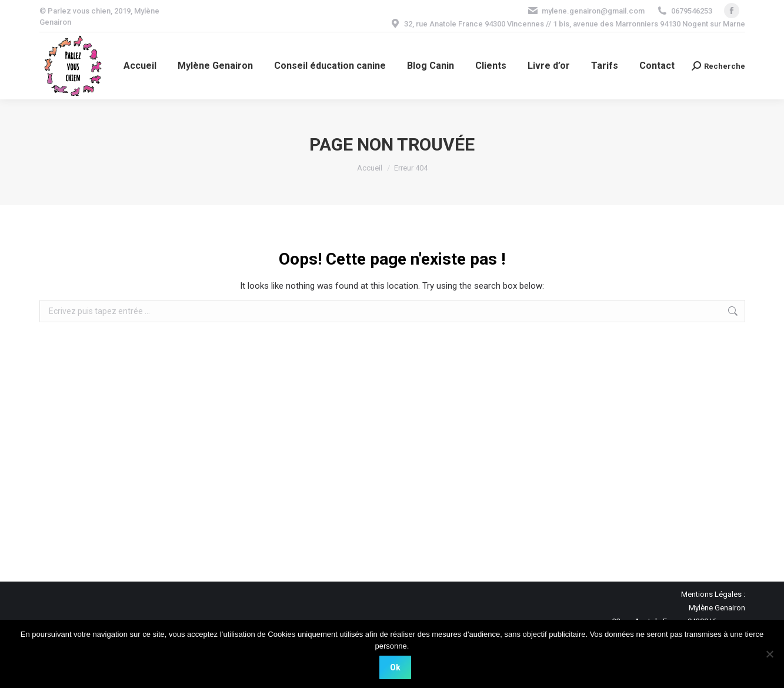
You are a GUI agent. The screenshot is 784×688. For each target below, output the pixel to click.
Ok (395, 667)
